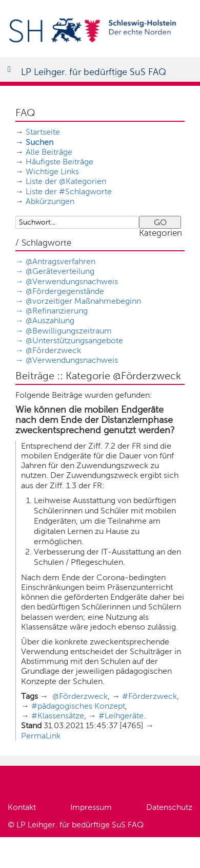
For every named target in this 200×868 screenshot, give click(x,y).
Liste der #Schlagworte (69, 191)
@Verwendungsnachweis (72, 281)
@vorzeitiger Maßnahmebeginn (83, 301)
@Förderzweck (53, 350)
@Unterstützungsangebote (74, 340)
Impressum (91, 807)
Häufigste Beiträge (59, 162)
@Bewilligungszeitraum (69, 331)
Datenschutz (169, 807)
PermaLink (41, 736)
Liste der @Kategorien (66, 181)
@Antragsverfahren (61, 261)
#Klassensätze (58, 716)
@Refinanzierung (57, 311)
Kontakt (22, 807)
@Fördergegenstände (65, 291)
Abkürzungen (50, 201)
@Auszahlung (50, 320)
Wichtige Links (52, 171)
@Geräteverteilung (60, 271)
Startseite (43, 132)
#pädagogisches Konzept (78, 706)
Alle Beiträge (49, 152)
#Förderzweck (149, 696)
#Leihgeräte (121, 716)
